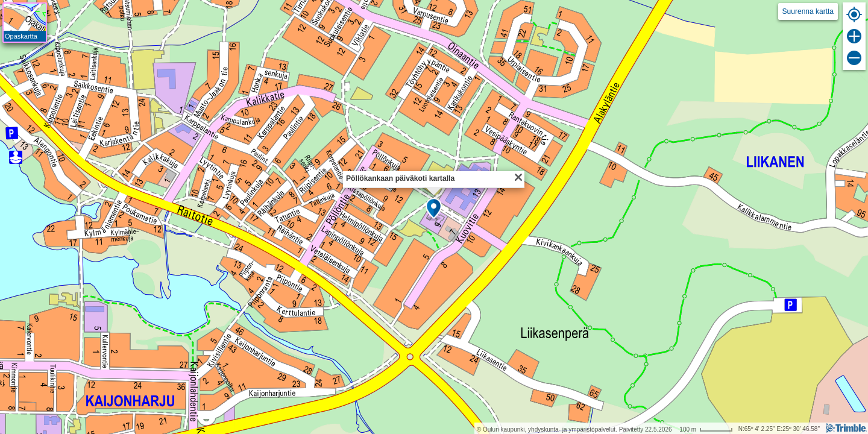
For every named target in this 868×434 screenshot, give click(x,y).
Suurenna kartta (808, 11)
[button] (434, 209)
